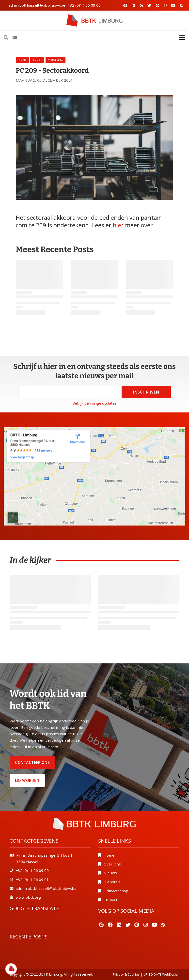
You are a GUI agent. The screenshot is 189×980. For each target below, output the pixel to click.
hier (118, 225)
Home (22, 60)
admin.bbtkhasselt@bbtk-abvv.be (37, 5)
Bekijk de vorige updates (94, 403)
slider (37, 60)
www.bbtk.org (28, 897)
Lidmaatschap (116, 891)
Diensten (112, 882)
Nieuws (110, 873)
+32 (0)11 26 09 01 (32, 879)
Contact (110, 900)
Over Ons (112, 864)
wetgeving (55, 60)
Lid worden (27, 780)
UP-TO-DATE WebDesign (161, 974)
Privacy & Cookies (126, 974)
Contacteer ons (32, 762)
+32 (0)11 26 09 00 (84, 5)
